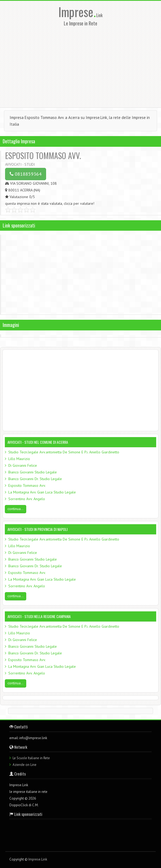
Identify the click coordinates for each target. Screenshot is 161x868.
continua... (16, 509)
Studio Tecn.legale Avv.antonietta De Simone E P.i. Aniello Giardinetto (64, 452)
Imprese (77, 12)
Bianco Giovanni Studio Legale (33, 472)
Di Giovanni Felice (23, 465)
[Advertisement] (80, 65)
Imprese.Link (38, 859)
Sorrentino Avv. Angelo (27, 499)
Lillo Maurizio (19, 459)
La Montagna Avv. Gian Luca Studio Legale (42, 492)
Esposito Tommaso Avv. (27, 485)
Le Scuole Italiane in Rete (31, 758)
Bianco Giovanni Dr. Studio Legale (35, 479)
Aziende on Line (25, 765)
